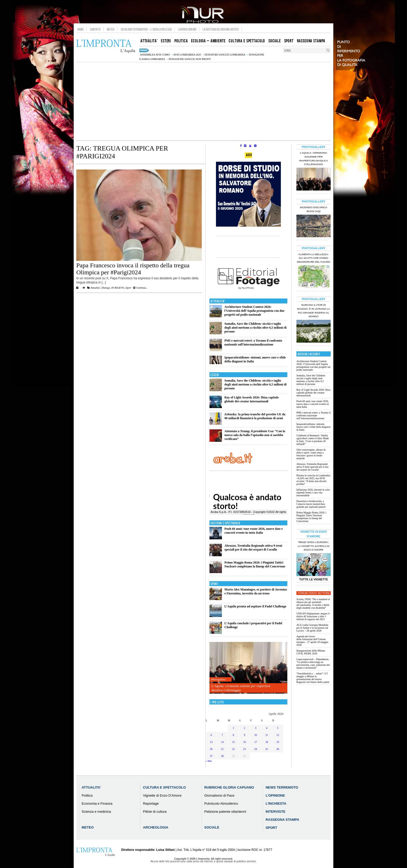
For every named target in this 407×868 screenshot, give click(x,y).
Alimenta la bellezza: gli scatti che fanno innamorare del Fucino (313, 258)
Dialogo (106, 288)
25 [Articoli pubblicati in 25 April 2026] (267, 749)
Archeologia (156, 827)
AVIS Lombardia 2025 (187, 55)
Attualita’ (91, 787)
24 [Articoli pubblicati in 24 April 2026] (256, 749)
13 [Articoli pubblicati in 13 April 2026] (211, 742)
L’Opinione (275, 795)
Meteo (111, 29)
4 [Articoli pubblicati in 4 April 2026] (267, 728)
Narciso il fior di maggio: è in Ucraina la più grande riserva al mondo (314, 311)
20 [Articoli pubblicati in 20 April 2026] (211, 749)
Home (81, 29)
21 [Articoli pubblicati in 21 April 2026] (222, 749)
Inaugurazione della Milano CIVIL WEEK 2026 (311, 652)
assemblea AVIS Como (155, 55)
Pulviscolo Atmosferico (221, 803)
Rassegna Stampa (282, 820)
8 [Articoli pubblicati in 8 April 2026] (233, 735)
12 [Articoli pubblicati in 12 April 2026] (278, 735)
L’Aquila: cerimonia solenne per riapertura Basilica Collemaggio (241, 688)
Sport (128, 288)
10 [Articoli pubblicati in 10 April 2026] (256, 735)
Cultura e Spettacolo (225, 523)
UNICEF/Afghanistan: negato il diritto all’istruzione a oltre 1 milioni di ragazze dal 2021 (313, 616)
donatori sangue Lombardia (225, 55)
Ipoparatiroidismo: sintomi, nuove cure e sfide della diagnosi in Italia (313, 427)
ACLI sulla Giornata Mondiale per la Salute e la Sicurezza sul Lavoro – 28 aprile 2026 (312, 628)
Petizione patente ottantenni (225, 812)
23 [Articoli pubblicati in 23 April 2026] (245, 749)
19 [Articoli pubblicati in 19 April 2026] (278, 742)
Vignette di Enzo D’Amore (162, 795)
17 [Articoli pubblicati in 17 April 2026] (256, 742)
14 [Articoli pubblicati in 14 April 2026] (222, 742)
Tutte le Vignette (314, 579)
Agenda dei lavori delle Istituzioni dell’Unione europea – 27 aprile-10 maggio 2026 (312, 641)
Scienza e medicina (96, 812)
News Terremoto (282, 787)
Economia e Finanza (97, 803)
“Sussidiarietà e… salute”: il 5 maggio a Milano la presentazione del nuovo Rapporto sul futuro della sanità (313, 678)
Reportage (151, 803)
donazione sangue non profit (190, 59)
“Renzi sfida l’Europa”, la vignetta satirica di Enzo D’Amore (314, 546)
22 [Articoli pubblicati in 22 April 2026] (233, 749)
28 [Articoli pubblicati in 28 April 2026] (222, 756)
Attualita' (95, 288)
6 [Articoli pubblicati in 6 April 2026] (211, 735)
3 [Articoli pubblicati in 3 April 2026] (256, 728)
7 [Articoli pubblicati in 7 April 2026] (222, 735)
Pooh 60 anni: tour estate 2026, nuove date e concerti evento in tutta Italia (254, 531)
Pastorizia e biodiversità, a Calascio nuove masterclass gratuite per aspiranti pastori (311, 504)
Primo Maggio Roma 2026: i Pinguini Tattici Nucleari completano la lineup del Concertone (255, 564)
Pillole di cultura (155, 812)
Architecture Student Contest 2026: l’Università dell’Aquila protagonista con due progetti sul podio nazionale (255, 311)
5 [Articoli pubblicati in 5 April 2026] (278, 728)
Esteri (215, 375)
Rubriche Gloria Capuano (229, 787)
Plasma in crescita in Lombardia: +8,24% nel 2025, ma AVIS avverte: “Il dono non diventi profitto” (314, 480)
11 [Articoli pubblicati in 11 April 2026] (267, 735)
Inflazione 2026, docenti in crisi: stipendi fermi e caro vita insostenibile (313, 493)
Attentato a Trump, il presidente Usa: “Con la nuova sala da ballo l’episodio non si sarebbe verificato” (255, 435)
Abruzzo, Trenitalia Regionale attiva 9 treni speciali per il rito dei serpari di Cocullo (253, 548)
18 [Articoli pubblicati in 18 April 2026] (267, 742)
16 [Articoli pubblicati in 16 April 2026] (245, 742)
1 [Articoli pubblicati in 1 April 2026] (233, 728)
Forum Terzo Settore (314, 593)
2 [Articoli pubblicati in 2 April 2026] (244, 728)
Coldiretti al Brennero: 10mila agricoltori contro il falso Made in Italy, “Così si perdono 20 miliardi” (313, 440)
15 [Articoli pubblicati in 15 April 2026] (233, 742)
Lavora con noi (187, 29)
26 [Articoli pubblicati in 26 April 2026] (278, 749)
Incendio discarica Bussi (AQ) (314, 209)
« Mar (209, 761)
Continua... (140, 288)
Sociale (212, 827)
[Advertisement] (203, 101)
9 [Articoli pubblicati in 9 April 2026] (244, 735)
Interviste (275, 812)
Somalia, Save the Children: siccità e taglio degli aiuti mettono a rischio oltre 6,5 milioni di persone (256, 328)
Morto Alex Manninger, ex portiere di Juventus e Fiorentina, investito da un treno (256, 591)
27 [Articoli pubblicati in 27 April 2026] (211, 756)
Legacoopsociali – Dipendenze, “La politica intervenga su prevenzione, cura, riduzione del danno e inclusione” (313, 663)
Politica (87, 795)
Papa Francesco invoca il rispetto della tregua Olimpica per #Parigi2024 (133, 269)
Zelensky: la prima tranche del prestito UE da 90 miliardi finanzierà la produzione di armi (255, 416)
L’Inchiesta (276, 803)
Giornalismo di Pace (219, 795)
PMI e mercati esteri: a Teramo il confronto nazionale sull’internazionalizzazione (253, 343)
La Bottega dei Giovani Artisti (221, 29)
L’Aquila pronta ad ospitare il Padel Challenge (255, 606)
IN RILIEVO (118, 288)
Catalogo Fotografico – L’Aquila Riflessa (146, 29)
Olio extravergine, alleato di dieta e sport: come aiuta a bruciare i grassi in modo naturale (311, 454)
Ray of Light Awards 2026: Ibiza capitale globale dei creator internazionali (252, 399)
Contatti (95, 29)
